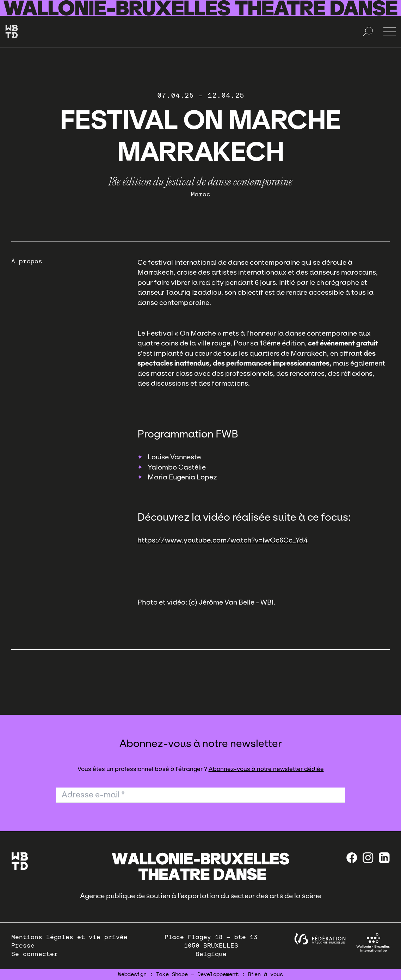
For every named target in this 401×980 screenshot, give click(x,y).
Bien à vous (266, 974)
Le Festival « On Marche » (179, 333)
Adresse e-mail (93, 795)
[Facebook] (352, 858)
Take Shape (172, 974)
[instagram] (368, 858)
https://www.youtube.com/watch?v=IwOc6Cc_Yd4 (223, 540)
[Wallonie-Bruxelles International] (373, 942)
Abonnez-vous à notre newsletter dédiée (266, 769)
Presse (23, 946)
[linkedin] (384, 858)
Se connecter (35, 954)
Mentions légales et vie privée (69, 937)
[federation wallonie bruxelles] (320, 939)
